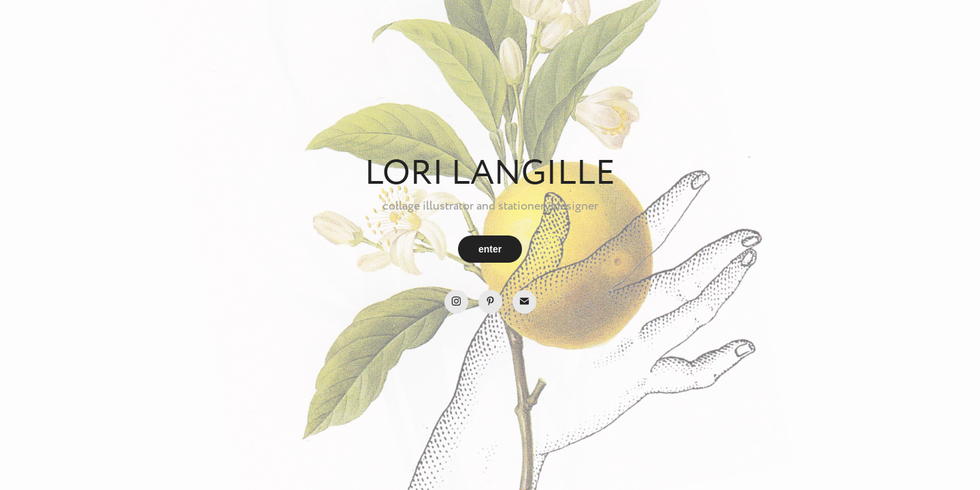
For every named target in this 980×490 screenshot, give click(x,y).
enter (490, 249)
